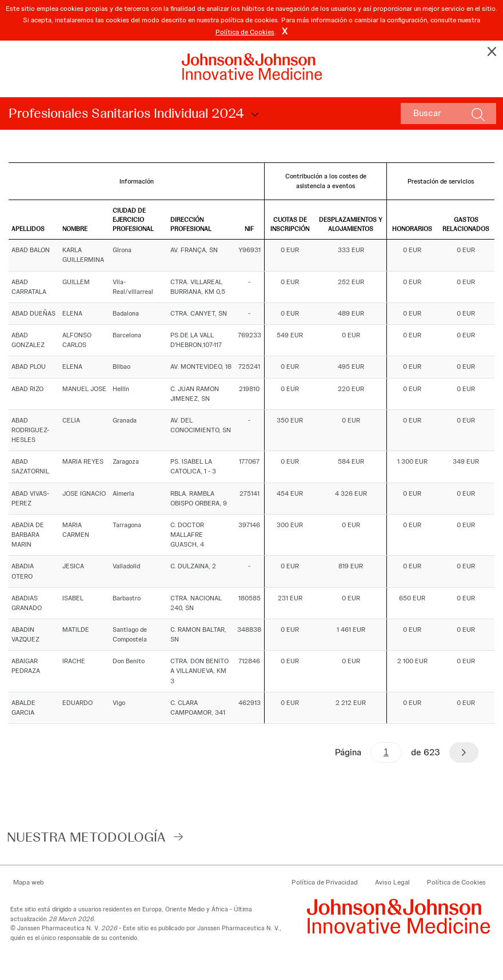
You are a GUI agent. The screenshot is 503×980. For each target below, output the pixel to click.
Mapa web (29, 882)
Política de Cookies (245, 32)
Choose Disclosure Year (253, 115)
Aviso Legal (392, 882)
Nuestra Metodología (86, 837)
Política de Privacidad (325, 882)
